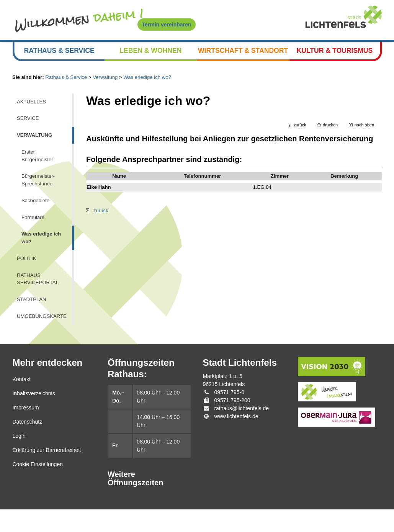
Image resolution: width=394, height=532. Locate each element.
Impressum (25, 431)
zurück (297, 132)
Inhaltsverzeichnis (34, 416)
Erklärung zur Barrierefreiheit (47, 473)
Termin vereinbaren (167, 25)
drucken (328, 132)
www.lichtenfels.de (236, 439)
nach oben (364, 132)
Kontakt (21, 402)
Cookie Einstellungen (38, 487)
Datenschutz (27, 445)
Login (19, 459)
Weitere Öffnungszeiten (136, 501)
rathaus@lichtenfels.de (241, 431)
